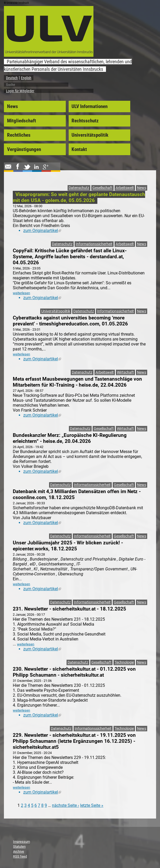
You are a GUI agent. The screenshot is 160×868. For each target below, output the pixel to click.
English (26, 78)
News (13, 106)
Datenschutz (79, 188)
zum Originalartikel (42, 231)
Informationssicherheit (94, 244)
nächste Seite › (66, 805)
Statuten (19, 847)
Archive (19, 851)
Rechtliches (19, 135)
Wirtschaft (125, 372)
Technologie (124, 662)
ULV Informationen (90, 106)
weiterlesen (21, 293)
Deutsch (12, 78)
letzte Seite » (92, 805)
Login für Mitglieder (20, 91)
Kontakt (79, 149)
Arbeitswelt (125, 188)
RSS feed (20, 856)
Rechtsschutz (85, 121)
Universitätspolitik (90, 135)
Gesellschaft (102, 188)
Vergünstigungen (24, 149)
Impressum (22, 842)
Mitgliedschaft (22, 121)
